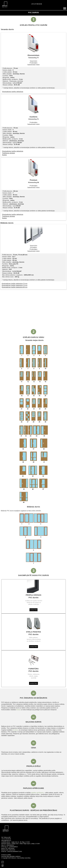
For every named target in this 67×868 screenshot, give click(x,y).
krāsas (18, 710)
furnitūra (15, 730)
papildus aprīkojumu (37, 793)
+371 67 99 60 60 (36, 4)
